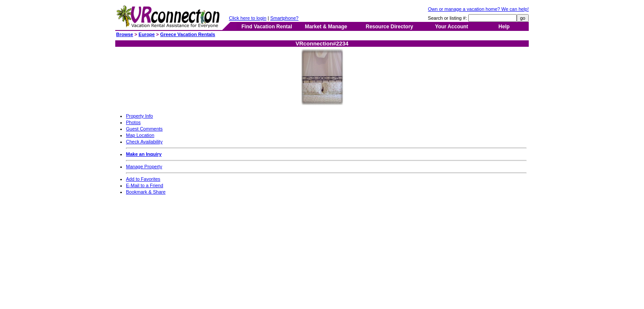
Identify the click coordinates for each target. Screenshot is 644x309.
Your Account (451, 27)
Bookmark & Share (146, 192)
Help (504, 27)
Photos (133, 122)
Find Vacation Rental (267, 27)
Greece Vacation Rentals (188, 34)
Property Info (139, 116)
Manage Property (144, 167)
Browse (125, 34)
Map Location (140, 135)
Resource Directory (390, 27)
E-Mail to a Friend (145, 185)
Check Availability (144, 142)
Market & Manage (326, 27)
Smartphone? (285, 18)
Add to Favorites (143, 179)
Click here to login (247, 18)
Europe (147, 34)
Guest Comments (144, 129)
